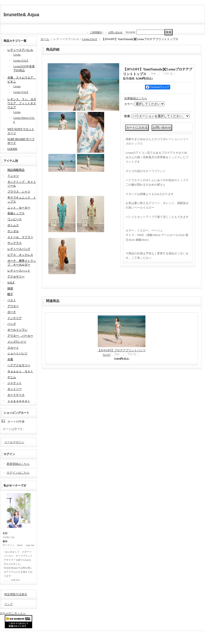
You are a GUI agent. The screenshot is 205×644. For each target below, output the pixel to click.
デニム (12, 377)
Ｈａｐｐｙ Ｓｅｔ (20, 371)
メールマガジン (14, 442)
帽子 (10, 294)
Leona (17, 55)
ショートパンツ (17, 353)
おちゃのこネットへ (13, 613)
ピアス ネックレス (20, 255)
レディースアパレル (20, 50)
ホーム (45, 39)
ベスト (12, 300)
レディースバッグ (19, 249)
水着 (10, 359)
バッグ (12, 324)
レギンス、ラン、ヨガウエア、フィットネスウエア (22, 103)
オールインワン (17, 330)
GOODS (12, 149)
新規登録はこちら (18, 464)
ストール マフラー (20, 237)
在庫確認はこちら (136, 98)
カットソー (15, 389)
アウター (13, 306)
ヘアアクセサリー (19, 365)
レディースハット (19, 271)
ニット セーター (19, 208)
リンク (9, 604)
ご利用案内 (96, 32)
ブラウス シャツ (19, 192)
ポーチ (12, 312)
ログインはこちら (18, 473)
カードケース (16, 395)
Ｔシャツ (13, 176)
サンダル (13, 231)
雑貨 (10, 288)
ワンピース (15, 219)
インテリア (15, 318)
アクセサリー (16, 277)
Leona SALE (21, 61)
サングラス (15, 243)
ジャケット (15, 383)
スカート (13, 348)
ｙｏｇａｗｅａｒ (19, 401)
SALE (11, 283)
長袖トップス (16, 213)
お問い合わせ (115, 32)
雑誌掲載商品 (16, 170)
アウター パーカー (20, 336)
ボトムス (13, 225)
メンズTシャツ (17, 342)
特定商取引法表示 (16, 594)
